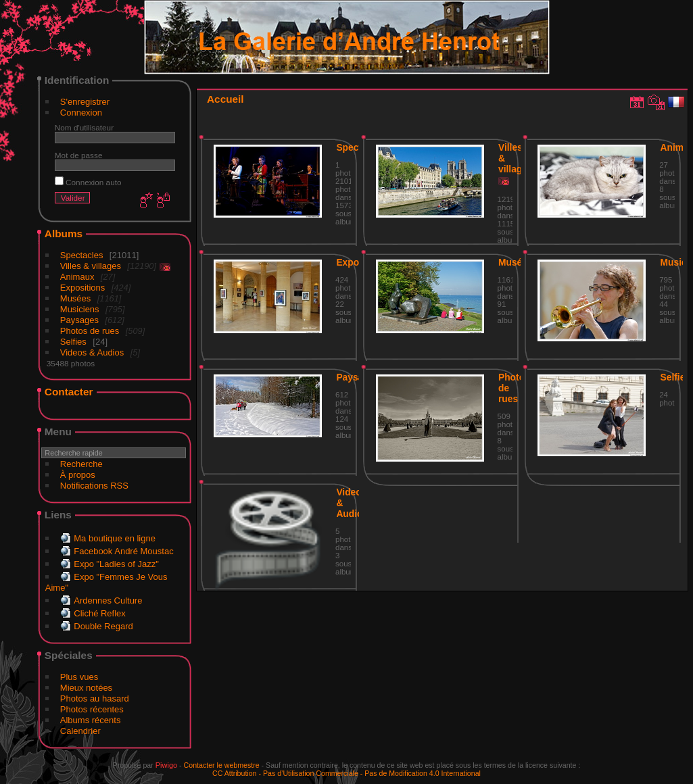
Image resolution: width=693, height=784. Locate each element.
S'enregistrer (85, 102)
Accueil (225, 99)
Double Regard (103, 626)
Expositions (82, 288)
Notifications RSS (94, 486)
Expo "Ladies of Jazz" (116, 564)
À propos (78, 475)
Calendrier (80, 731)
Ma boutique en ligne (115, 538)
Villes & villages (91, 266)
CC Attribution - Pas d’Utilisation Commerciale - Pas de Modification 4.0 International (346, 773)
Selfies (73, 342)
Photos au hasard (95, 699)
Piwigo (166, 765)
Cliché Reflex (100, 613)
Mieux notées (86, 688)
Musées (76, 298)
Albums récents (91, 720)
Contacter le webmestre (222, 765)
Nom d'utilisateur (84, 127)
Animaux (77, 277)
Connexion (81, 113)
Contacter (69, 392)
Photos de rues (90, 331)
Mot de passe (79, 155)
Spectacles (82, 255)
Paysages (79, 320)
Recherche (81, 464)
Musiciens (80, 309)
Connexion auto (88, 182)
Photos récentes (92, 709)
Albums (64, 234)
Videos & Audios (92, 352)
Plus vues (79, 677)
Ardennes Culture (108, 601)
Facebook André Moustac (123, 551)
